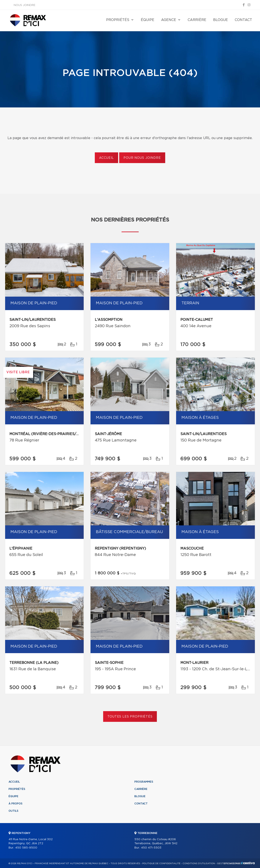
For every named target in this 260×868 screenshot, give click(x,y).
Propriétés (118, 20)
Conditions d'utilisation (199, 864)
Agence (169, 20)
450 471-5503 (151, 848)
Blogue (221, 20)
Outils (13, 811)
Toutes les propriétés (130, 717)
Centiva (248, 863)
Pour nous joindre (142, 158)
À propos (16, 804)
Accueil (106, 158)
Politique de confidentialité (161, 864)
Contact (243, 20)
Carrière (197, 20)
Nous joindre (25, 5)
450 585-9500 (26, 848)
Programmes (144, 782)
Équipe (148, 20)
